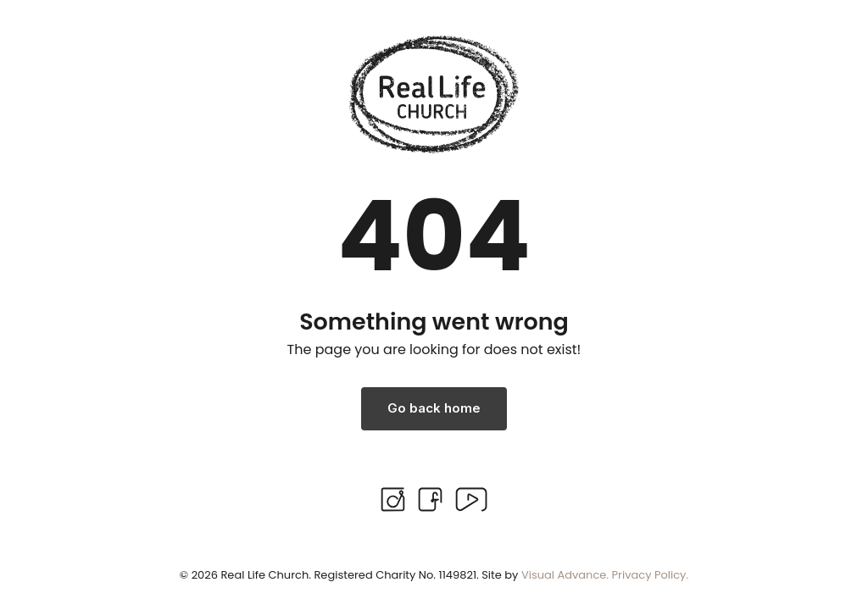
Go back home (434, 408)
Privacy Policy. (651, 575)
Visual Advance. (565, 575)
